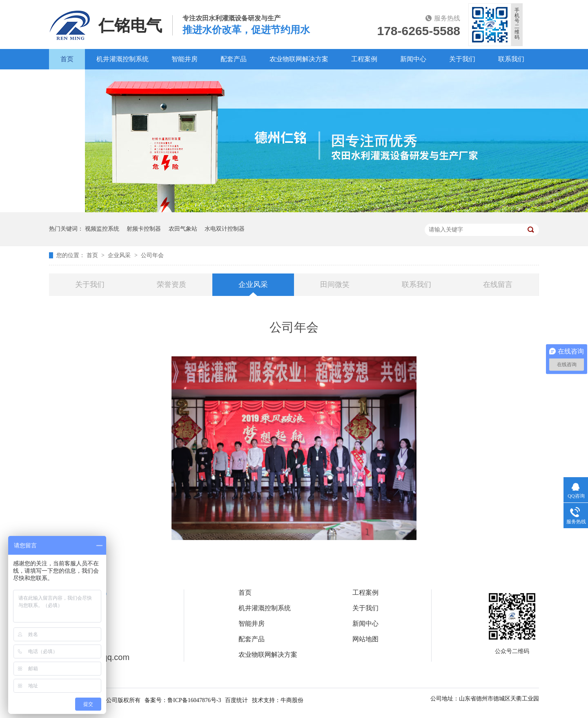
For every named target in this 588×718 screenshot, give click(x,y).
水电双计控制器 (225, 229)
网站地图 (365, 639)
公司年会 (152, 255)
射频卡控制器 (144, 229)
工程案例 (364, 59)
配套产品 (234, 59)
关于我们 (462, 59)
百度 (67, 79)
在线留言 (498, 285)
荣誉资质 (171, 285)
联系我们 (511, 59)
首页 (67, 59)
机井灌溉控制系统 (122, 59)
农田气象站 (183, 229)
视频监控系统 (102, 229)
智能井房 (185, 59)
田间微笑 (335, 285)
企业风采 (120, 255)
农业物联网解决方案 (299, 59)
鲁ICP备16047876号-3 (194, 700)
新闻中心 (413, 59)
